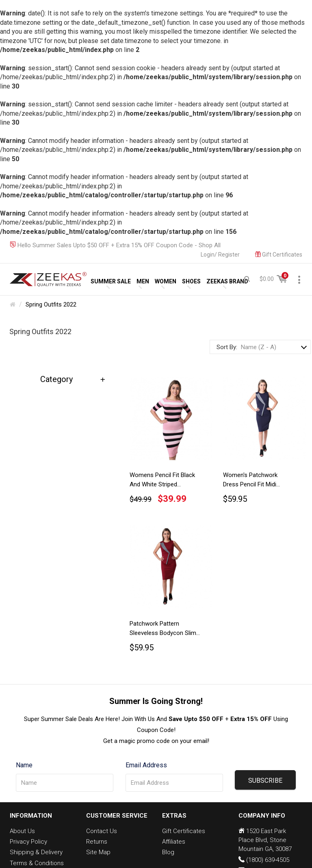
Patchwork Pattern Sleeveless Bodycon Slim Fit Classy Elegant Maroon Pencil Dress (164, 630)
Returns (97, 842)
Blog (168, 852)
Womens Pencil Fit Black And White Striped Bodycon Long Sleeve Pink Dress (165, 481)
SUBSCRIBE (265, 781)
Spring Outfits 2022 (51, 304)
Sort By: (227, 347)
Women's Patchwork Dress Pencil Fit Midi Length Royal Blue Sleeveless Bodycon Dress (258, 481)
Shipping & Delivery (36, 852)
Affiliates (174, 842)
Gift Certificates (184, 831)
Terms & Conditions (37, 863)
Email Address (146, 765)
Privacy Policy (28, 842)
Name (24, 765)
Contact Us (102, 831)
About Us (22, 831)
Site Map (98, 852)
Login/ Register (220, 255)
